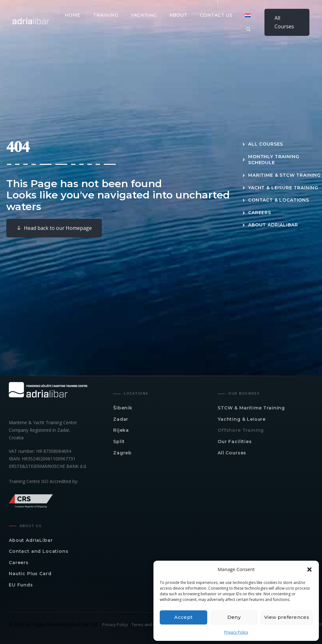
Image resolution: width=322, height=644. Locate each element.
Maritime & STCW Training (284, 175)
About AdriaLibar (273, 225)
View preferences (287, 617)
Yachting (144, 15)
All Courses (284, 22)
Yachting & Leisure (242, 419)
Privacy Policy (236, 632)
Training (106, 15)
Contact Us (216, 15)
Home (73, 15)
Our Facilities (235, 441)
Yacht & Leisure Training (283, 188)
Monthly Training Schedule (274, 160)
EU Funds (21, 585)
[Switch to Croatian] (248, 15)
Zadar (121, 419)
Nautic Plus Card (30, 574)
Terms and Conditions (152, 625)
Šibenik (123, 408)
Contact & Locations (279, 200)
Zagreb (122, 453)
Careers (260, 213)
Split (119, 441)
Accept (183, 617)
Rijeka (121, 430)
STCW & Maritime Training (251, 408)
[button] (309, 569)
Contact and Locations (39, 551)
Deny (234, 617)
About (178, 15)
